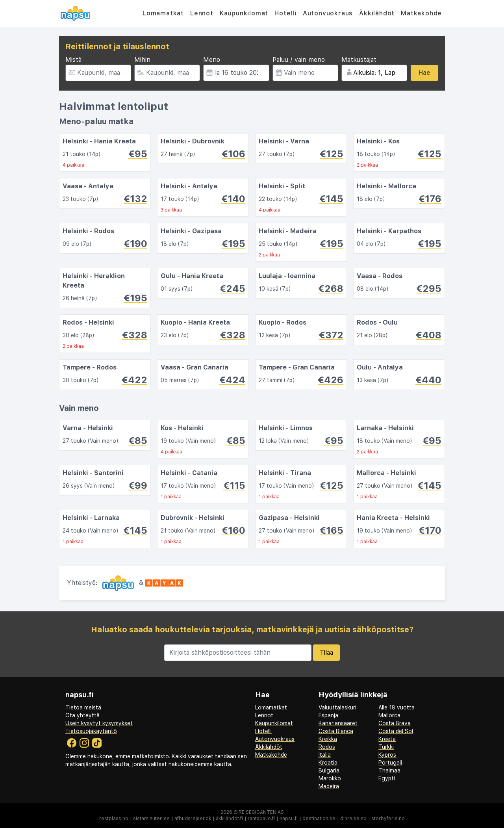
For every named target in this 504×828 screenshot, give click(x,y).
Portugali (390, 763)
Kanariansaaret (338, 723)
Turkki (386, 747)
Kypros (387, 755)
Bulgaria (329, 770)
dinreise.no (353, 819)
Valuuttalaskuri (337, 707)
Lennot (202, 13)
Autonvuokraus (328, 13)
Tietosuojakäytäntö (91, 731)
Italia (325, 755)
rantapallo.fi (261, 819)
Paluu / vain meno (299, 60)
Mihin (142, 60)
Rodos (327, 747)
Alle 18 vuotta (397, 707)
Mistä (73, 60)
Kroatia (328, 763)
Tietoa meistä (83, 707)
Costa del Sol (396, 731)
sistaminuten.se (151, 819)
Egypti (387, 778)
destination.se (319, 819)
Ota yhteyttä (82, 715)
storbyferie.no (388, 819)
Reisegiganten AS (261, 812)
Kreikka (328, 739)
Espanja (328, 715)
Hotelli (285, 13)
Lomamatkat (163, 13)
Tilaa (326, 653)
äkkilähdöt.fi (229, 819)
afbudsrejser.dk (193, 819)
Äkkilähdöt (377, 13)
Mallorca (389, 715)
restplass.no (114, 819)
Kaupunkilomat (244, 13)
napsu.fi (289, 819)
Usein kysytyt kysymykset (99, 723)
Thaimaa (389, 770)
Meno (212, 60)
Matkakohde (421, 13)
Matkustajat (359, 60)
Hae (424, 73)
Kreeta (387, 739)
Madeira (329, 786)
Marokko (330, 778)
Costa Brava (395, 723)
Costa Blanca (336, 731)
